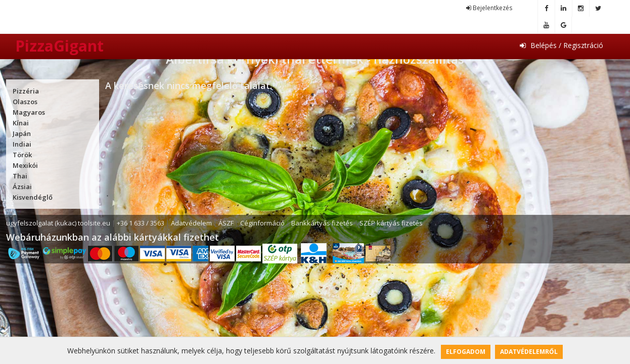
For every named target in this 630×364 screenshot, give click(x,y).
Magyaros (29, 112)
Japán (22, 133)
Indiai (22, 144)
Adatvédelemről (529, 352)
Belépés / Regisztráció (561, 45)
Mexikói (25, 165)
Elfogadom (466, 352)
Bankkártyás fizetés (322, 223)
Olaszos (25, 102)
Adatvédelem (191, 223)
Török (22, 155)
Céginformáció (262, 223)
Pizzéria (26, 91)
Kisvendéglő (33, 197)
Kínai (21, 123)
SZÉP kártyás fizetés (391, 223)
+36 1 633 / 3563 (141, 223)
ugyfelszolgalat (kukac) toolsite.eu (58, 223)
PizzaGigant (59, 46)
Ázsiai (22, 187)
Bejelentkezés (489, 8)
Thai (20, 176)
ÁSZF (226, 223)
